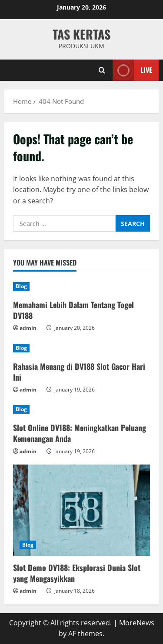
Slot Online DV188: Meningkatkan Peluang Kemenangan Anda (80, 433)
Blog (21, 286)
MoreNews (137, 623)
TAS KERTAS (81, 34)
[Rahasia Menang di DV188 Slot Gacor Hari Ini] (81, 348)
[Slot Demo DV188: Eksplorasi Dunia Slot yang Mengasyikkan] (81, 510)
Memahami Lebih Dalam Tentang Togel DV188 (73, 310)
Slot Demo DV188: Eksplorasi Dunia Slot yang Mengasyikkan (77, 573)
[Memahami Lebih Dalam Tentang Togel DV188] (81, 286)
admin (28, 328)
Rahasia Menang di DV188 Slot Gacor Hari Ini (79, 372)
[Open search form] (102, 70)
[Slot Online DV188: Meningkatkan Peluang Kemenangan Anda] (81, 409)
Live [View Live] (132, 70)
